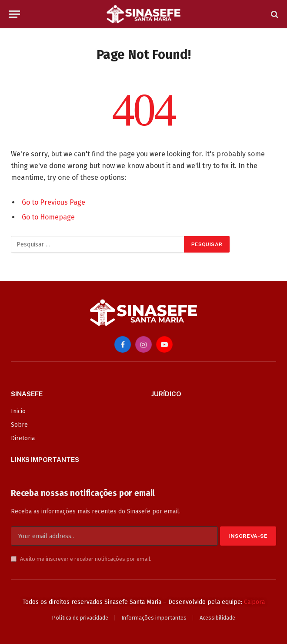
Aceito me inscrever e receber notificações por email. (81, 559)
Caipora (254, 602)
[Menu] (14, 14)
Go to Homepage (48, 217)
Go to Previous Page (53, 202)
